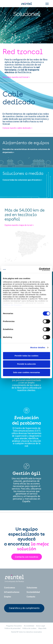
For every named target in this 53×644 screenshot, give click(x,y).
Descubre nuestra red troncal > (17, 81)
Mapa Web (42, 634)
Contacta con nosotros (26, 563)
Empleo (8, 602)
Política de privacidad (13, 634)
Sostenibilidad (33, 598)
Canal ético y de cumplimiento (24, 614)
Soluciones (32, 593)
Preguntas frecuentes (14, 631)
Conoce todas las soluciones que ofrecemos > (23, 184)
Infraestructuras (12, 598)
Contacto (31, 602)
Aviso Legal (40, 631)
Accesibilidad (29, 631)
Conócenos (10, 593)
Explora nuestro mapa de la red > (20, 234)
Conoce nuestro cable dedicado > (18, 127)
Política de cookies (29, 634)
